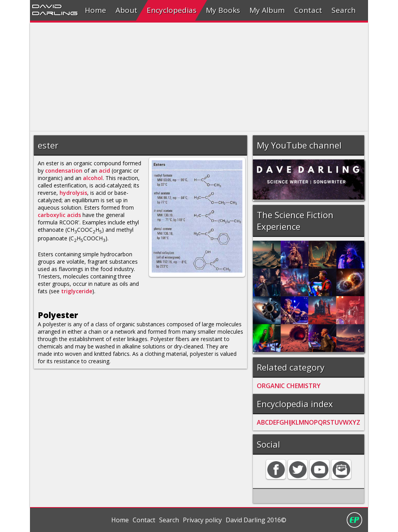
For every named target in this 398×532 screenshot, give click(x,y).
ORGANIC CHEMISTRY (289, 386)
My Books (223, 10)
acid (104, 171)
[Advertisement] (199, 77)
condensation (64, 171)
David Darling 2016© (256, 520)
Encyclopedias (172, 10)
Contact (308, 10)
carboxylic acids (59, 215)
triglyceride (77, 291)
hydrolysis (73, 193)
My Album (267, 10)
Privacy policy (202, 520)
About (126, 10)
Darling (55, 13)
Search (344, 10)
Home (96, 10)
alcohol (93, 178)
